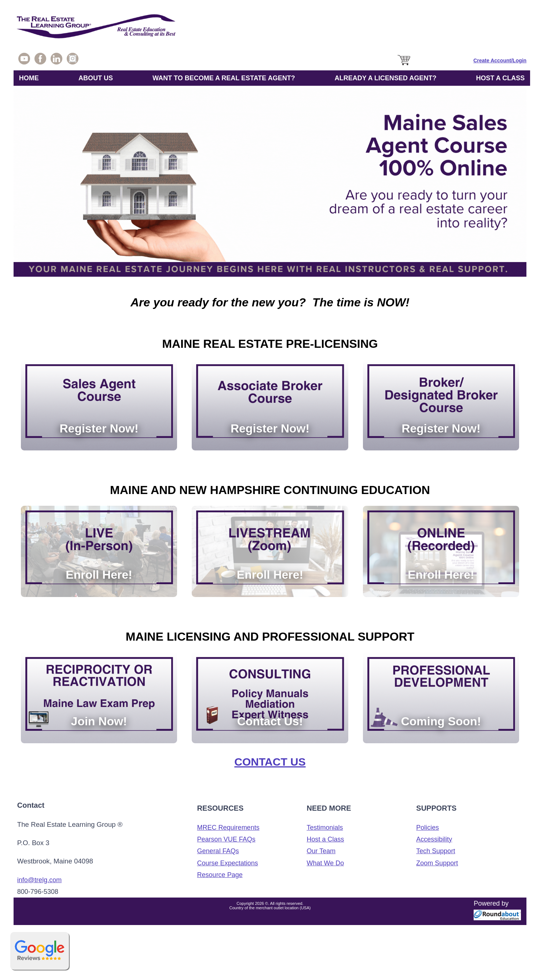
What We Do (325, 863)
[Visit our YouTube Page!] (24, 60)
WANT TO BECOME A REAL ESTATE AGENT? (224, 78)
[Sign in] (500, 60)
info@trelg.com (39, 880)
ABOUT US (96, 78)
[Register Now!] (99, 405)
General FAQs (218, 851)
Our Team (321, 851)
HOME (29, 78)
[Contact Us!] (270, 698)
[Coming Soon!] (441, 698)
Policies (427, 828)
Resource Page (220, 875)
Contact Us (270, 762)
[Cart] (405, 66)
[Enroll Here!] (99, 551)
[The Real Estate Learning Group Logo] (270, 28)
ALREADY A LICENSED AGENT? (386, 78)
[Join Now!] (99, 698)
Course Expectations (228, 863)
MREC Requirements (228, 828)
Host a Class (325, 839)
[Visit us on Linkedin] (56, 60)
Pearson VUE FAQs (226, 839)
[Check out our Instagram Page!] (73, 60)
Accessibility (434, 839)
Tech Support (436, 851)
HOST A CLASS (501, 78)
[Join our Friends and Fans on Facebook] (40, 60)
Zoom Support (437, 863)
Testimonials (325, 828)
